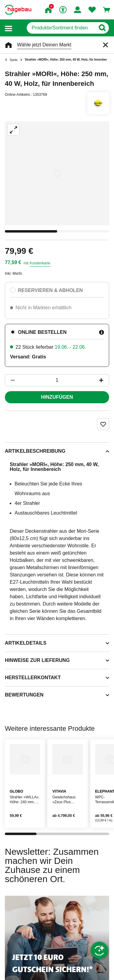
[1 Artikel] (57, 380)
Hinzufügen (57, 397)
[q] (61, 28)
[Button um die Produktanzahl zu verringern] (10, 380)
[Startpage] (18, 10)
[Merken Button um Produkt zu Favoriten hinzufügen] (103, 424)
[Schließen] (105, 45)
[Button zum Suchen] (102, 28)
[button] (9, 28)
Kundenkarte (40, 263)
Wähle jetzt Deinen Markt (44, 45)
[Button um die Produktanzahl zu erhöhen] (104, 380)
